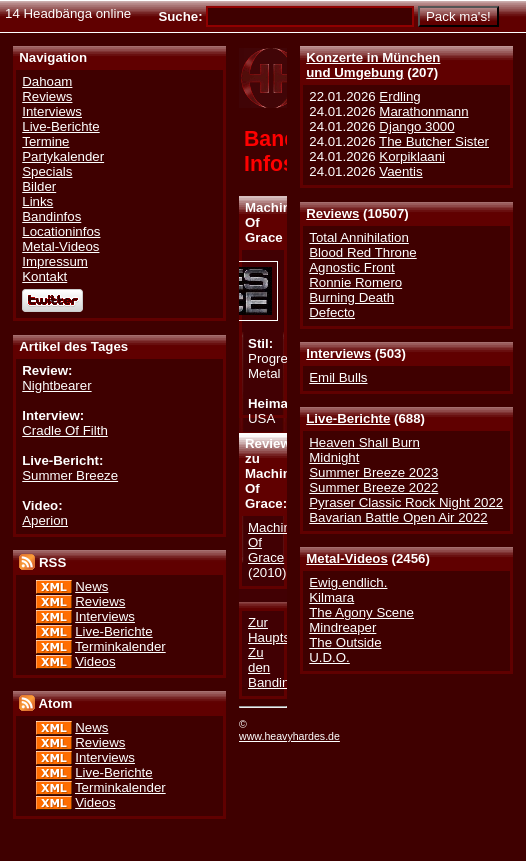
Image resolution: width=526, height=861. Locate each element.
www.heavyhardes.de (289, 736)
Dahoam (47, 81)
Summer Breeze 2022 (373, 487)
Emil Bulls (338, 377)
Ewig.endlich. (348, 582)
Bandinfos (51, 216)
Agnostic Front (352, 267)
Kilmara (331, 597)
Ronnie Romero (355, 282)
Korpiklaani (412, 156)
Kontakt (44, 276)
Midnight (334, 457)
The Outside (345, 642)
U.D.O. (329, 657)
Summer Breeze (70, 475)
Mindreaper (342, 627)
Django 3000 (416, 126)
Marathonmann (423, 111)
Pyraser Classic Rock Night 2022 (406, 502)
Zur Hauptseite (279, 630)
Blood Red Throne (362, 252)
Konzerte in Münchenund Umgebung (373, 65)
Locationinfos (61, 231)
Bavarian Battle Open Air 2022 (398, 517)
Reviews (332, 213)
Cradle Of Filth (65, 430)
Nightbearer (56, 385)
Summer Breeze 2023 (373, 472)
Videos (95, 661)
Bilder (39, 186)
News (91, 586)
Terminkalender (120, 646)
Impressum (55, 261)
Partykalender (63, 156)
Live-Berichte (348, 418)
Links (37, 201)
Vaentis (400, 171)
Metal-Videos (347, 558)
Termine (45, 141)
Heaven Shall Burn (364, 442)
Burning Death (351, 297)
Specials (47, 171)
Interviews (338, 353)
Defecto (332, 312)
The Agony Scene (361, 612)
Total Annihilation (359, 237)
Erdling (399, 96)
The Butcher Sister (434, 141)
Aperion (45, 520)
